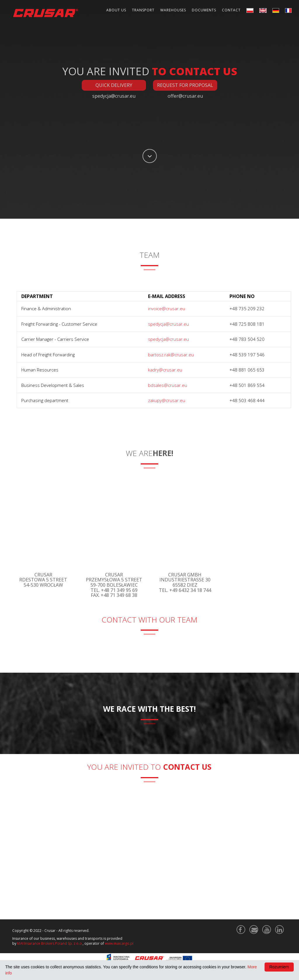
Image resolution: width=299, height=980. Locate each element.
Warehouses (173, 10)
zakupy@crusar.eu (167, 400)
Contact (231, 10)
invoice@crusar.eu (167, 308)
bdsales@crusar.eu (168, 385)
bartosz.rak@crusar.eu (171, 355)
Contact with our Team (149, 620)
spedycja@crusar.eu (168, 324)
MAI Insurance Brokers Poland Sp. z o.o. (50, 943)
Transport (143, 10)
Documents (204, 10)
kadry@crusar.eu (165, 370)
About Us (116, 10)
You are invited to (149, 767)
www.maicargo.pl (119, 943)
